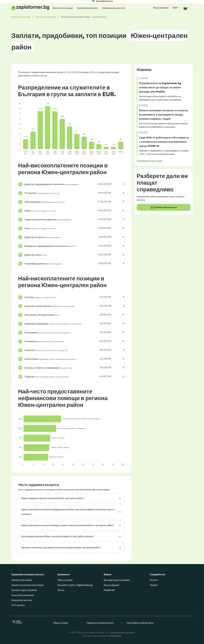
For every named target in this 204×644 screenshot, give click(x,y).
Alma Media (115, 636)
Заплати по (46, 17)
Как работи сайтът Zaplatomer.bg (75, 585)
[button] (186, 8)
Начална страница (21, 17)
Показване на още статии (150, 161)
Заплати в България (22, 580)
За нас (61, 590)
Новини (154, 585)
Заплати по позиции (63, 8)
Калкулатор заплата (87, 8)
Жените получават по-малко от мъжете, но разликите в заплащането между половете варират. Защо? (164, 115)
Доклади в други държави (117, 580)
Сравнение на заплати (113, 8)
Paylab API (109, 590)
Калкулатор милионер (23, 595)
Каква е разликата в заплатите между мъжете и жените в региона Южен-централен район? (68, 525)
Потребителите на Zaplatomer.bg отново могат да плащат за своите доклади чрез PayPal (160, 87)
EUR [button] (175, 8)
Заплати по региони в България (27, 585)
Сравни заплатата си (163, 207)
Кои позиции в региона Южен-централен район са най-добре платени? (57, 536)
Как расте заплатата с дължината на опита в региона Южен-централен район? (61, 548)
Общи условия (65, 580)
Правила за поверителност (100, 623)
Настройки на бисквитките (140, 623)
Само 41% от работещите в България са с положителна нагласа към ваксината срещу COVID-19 (164, 142)
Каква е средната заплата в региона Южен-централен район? (53, 498)
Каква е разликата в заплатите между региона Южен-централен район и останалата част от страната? (68, 512)
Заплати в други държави (24, 590)
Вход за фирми (161, 8)
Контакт (154, 580)
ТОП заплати (18, 605)
